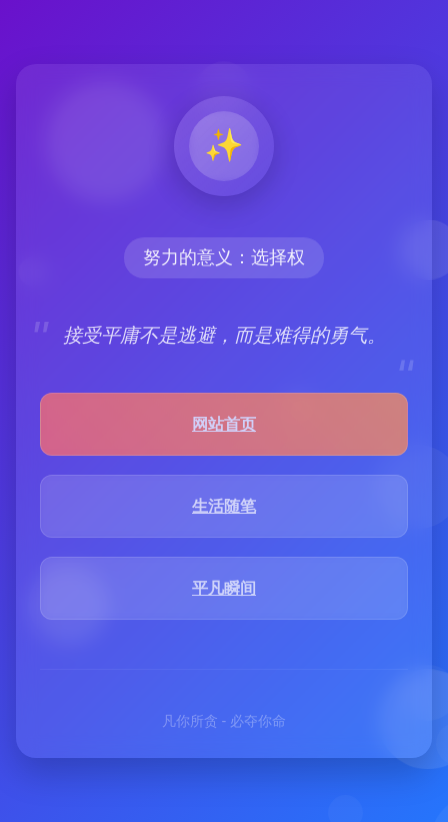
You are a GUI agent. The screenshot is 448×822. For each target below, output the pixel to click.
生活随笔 (224, 507)
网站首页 (224, 425)
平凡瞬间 (224, 589)
